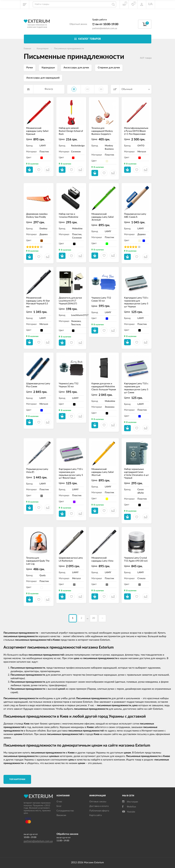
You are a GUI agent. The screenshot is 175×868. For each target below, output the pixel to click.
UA (150, 4)
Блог (59, 806)
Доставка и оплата (99, 806)
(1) (41, 247)
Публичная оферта (99, 811)
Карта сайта (95, 815)
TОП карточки (17, 779)
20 (94, 618)
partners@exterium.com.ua (105, 28)
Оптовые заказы (98, 802)
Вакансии (61, 815)
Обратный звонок (78, 24)
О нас (59, 802)
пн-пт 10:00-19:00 (105, 24)
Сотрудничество (65, 811)
